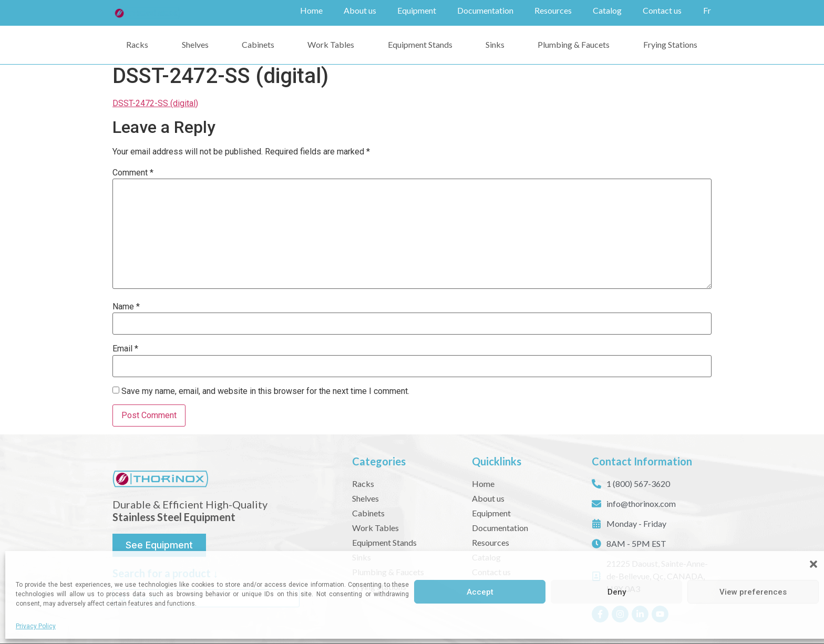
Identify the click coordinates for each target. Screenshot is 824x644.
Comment (133, 173)
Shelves (195, 44)
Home (311, 10)
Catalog (607, 10)
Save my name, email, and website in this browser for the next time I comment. (265, 391)
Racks (137, 44)
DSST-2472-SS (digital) (155, 103)
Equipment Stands (420, 44)
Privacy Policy (36, 626)
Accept (480, 592)
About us (360, 10)
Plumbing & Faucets (574, 44)
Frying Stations (670, 44)
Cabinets (258, 44)
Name (126, 307)
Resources (553, 10)
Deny (617, 592)
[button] (813, 564)
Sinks (495, 44)
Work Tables (331, 44)
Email (125, 349)
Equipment (417, 10)
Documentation (485, 10)
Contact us (662, 10)
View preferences (753, 592)
